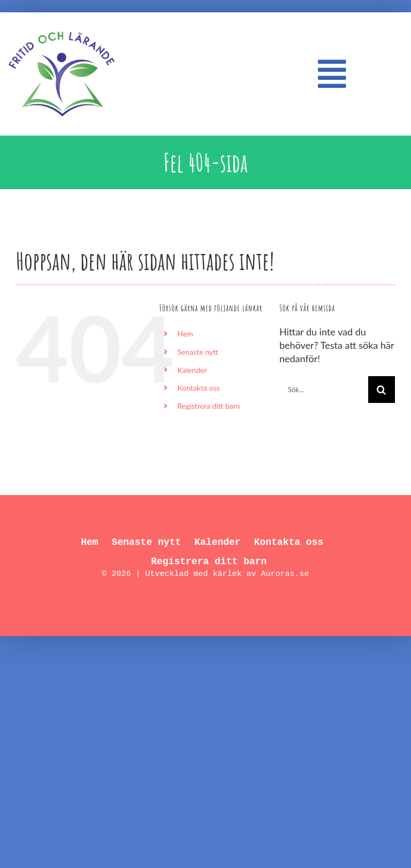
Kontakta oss (198, 388)
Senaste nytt (197, 352)
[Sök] (382, 390)
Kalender (192, 370)
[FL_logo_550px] (62, 25)
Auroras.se (285, 574)
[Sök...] (324, 390)
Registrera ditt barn (208, 406)
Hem (185, 334)
